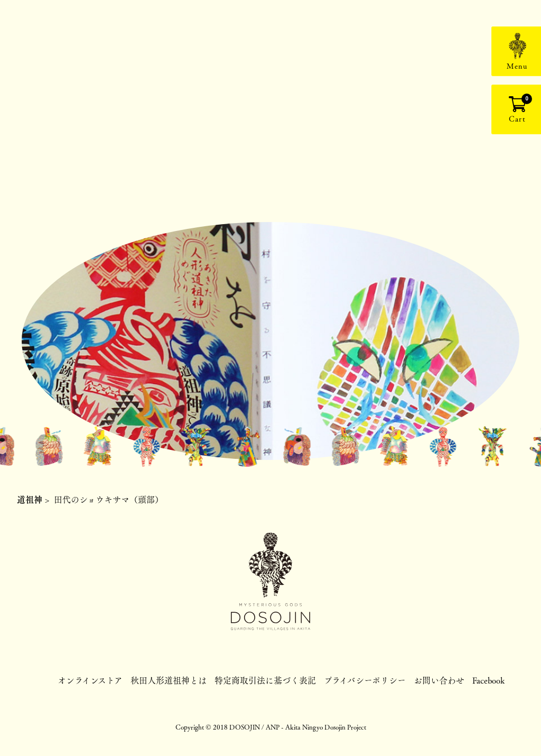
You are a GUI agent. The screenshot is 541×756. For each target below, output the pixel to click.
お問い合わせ (439, 680)
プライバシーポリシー (365, 680)
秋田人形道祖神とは (169, 680)
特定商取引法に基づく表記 (265, 680)
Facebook (488, 680)
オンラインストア (90, 680)
